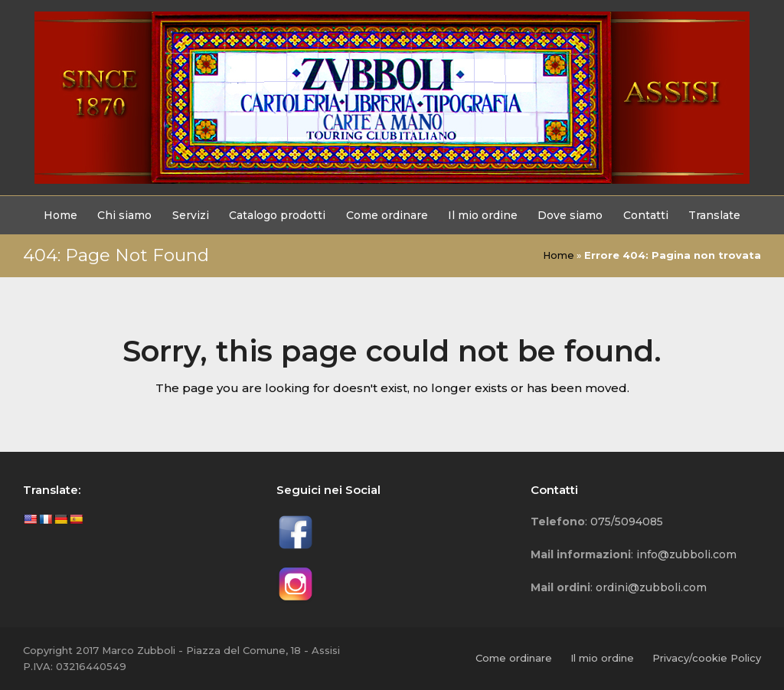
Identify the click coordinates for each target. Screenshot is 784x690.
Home (559, 255)
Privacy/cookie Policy (707, 658)
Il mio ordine (602, 658)
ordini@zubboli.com (651, 587)
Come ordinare (514, 658)
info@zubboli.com (686, 554)
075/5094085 (627, 522)
